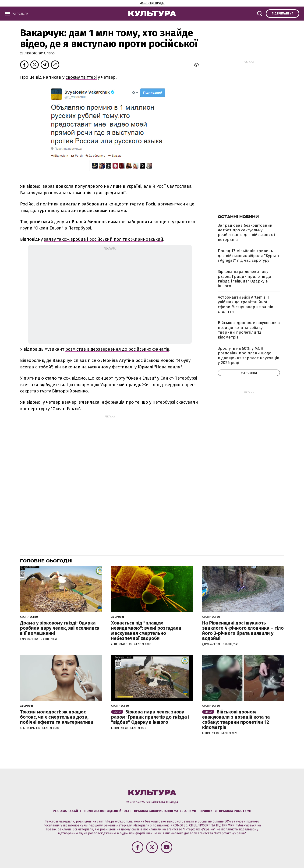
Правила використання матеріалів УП (165, 811)
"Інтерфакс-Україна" (199, 829)
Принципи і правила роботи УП (225, 811)
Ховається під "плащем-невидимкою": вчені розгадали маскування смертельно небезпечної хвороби (146, 631)
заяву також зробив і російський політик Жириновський (104, 239)
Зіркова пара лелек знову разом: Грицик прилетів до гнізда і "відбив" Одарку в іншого (244, 279)
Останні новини (238, 217)
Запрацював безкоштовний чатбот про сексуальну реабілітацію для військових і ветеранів (246, 233)
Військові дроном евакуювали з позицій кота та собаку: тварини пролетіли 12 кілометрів (249, 330)
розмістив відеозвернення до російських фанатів (117, 349)
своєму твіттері (81, 77)
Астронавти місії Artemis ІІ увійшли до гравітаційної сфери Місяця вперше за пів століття (246, 304)
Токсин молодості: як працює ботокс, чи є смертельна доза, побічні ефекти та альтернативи (57, 717)
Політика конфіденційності (107, 811)
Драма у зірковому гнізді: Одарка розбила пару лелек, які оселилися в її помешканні (60, 628)
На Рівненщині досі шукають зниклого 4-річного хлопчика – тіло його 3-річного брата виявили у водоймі (243, 631)
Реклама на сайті (67, 811)
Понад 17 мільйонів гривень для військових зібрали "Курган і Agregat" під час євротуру (248, 256)
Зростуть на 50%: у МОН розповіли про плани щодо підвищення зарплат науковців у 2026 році (249, 356)
